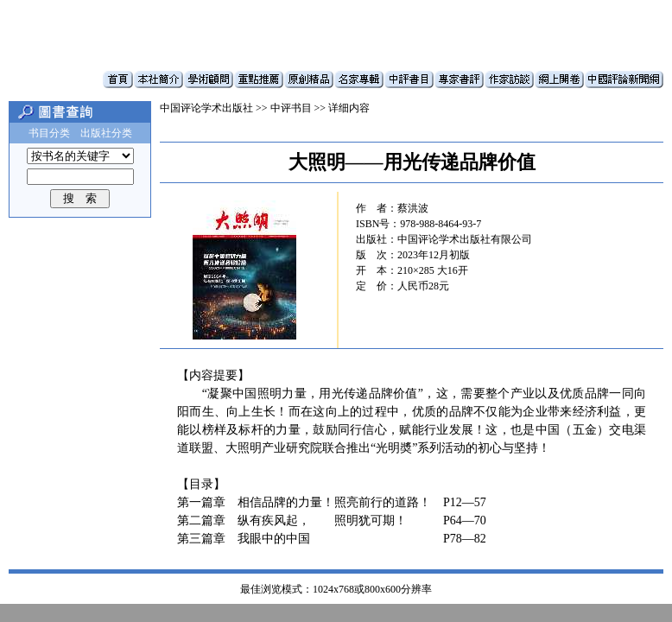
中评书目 (291, 108)
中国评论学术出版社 (206, 108)
